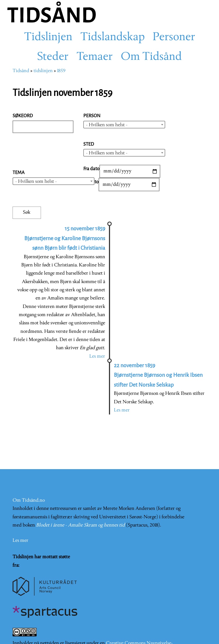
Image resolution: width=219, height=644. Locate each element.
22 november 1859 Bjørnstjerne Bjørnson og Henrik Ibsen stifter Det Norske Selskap (158, 375)
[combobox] (124, 125)
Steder (53, 57)
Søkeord (23, 116)
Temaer (95, 57)
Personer (174, 37)
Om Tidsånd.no (29, 500)
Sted (89, 144)
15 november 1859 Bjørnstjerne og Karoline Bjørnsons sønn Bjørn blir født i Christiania (65, 238)
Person (92, 116)
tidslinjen (43, 71)
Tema (19, 173)
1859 (61, 71)
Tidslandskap (113, 37)
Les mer (97, 356)
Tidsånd (21, 71)
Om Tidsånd (151, 57)
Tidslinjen (48, 37)
